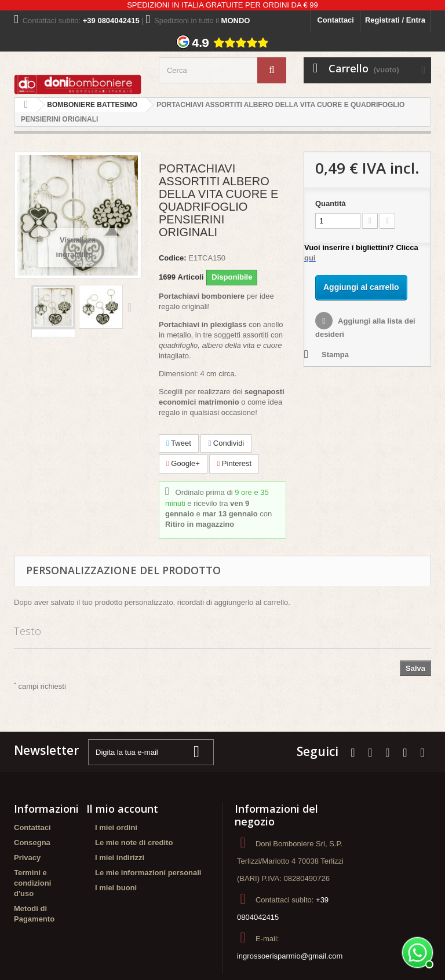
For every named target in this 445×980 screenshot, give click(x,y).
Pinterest (234, 463)
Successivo (132, 307)
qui (310, 258)
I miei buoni (116, 888)
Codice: (173, 258)
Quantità (331, 203)
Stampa (335, 355)
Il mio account (122, 809)
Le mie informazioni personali (148, 873)
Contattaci (335, 20)
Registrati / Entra (395, 20)
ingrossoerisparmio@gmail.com (290, 956)
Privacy (27, 858)
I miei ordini (116, 827)
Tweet (179, 443)
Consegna (32, 843)
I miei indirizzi (120, 858)
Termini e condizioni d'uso (32, 883)
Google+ (183, 463)
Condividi (226, 443)
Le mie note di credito (134, 843)
